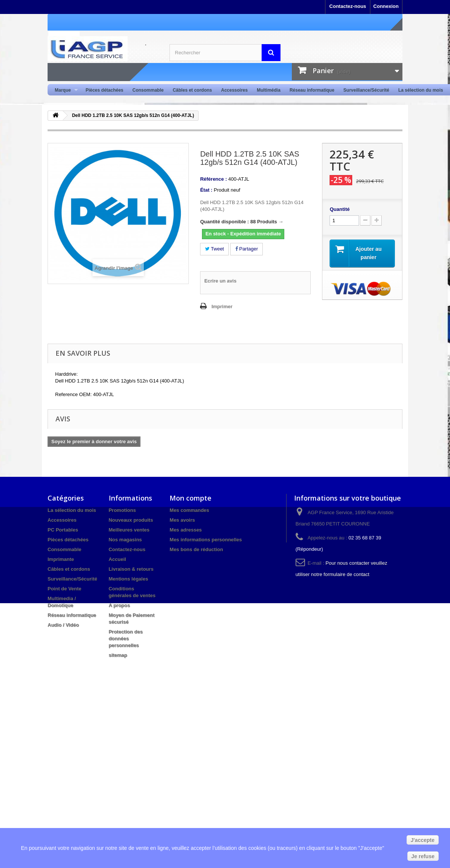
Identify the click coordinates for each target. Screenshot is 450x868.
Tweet (214, 249)
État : (206, 190)
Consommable (148, 90)
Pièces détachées (105, 90)
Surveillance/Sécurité (366, 90)
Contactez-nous (348, 6)
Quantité (340, 209)
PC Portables (63, 530)
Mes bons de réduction (196, 549)
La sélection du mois (421, 90)
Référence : (213, 179)
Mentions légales (129, 579)
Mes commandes (189, 510)
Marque (64, 90)
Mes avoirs (182, 520)
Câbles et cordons (192, 90)
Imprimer (222, 306)
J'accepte (423, 840)
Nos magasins (125, 540)
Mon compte (190, 498)
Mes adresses (186, 530)
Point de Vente (65, 589)
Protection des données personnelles (126, 638)
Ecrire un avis (220, 281)
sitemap (118, 655)
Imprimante (61, 559)
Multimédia (269, 90)
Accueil (117, 559)
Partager (247, 249)
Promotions (122, 510)
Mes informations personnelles (206, 540)
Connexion (386, 6)
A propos (119, 605)
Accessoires (234, 90)
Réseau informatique (312, 90)
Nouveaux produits (131, 520)
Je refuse (423, 856)
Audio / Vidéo (63, 625)
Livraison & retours (131, 569)
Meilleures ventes (129, 530)
